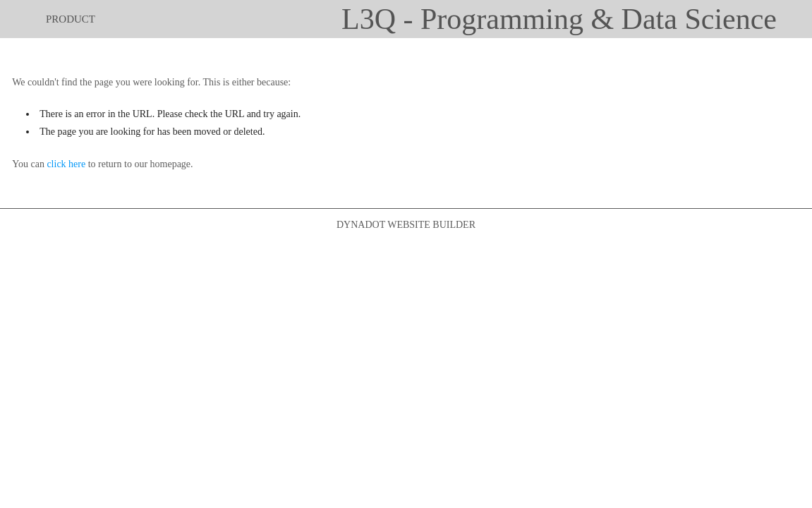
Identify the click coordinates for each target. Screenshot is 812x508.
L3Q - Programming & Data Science (559, 19)
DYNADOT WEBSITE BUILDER (406, 225)
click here (66, 164)
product (71, 19)
